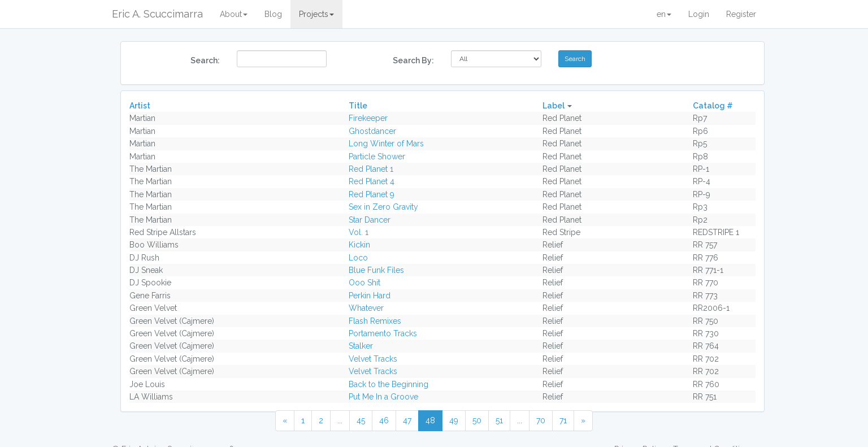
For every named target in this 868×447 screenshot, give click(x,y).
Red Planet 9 (372, 194)
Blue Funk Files (376, 270)
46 (384, 420)
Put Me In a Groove (383, 397)
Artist (140, 106)
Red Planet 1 (371, 169)
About (234, 14)
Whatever (366, 308)
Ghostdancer (372, 131)
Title (358, 106)
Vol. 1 (359, 232)
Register (741, 14)
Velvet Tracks (373, 359)
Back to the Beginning (389, 384)
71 (563, 420)
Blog (273, 14)
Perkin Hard (370, 296)
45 (361, 420)
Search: (205, 60)
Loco (358, 258)
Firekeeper (368, 118)
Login (699, 14)
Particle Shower (377, 157)
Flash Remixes (375, 321)
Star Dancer (370, 220)
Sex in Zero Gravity (383, 207)
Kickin (359, 245)
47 (407, 420)
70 (541, 420)
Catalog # (713, 106)
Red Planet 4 (372, 181)
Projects (316, 14)
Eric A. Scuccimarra (157, 14)
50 (477, 420)
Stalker (361, 346)
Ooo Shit (364, 283)
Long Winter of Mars (386, 144)
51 (499, 420)
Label (554, 106)
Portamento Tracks (383, 333)
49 (454, 420)
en (664, 14)
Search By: (413, 60)
